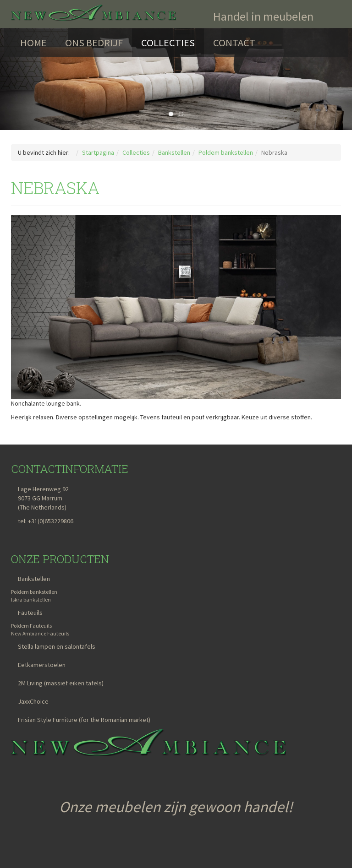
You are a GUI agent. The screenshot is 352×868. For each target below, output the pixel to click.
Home (33, 43)
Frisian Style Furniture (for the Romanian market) (84, 720)
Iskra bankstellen (31, 599)
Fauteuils (30, 613)
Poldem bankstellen (34, 592)
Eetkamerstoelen (42, 665)
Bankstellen (34, 579)
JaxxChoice (33, 701)
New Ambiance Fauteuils (40, 633)
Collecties (168, 43)
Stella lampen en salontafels (57, 646)
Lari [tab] (173, 114)
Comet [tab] (183, 114)
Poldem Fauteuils (31, 626)
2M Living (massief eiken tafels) (61, 683)
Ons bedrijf (94, 43)
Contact (234, 43)
